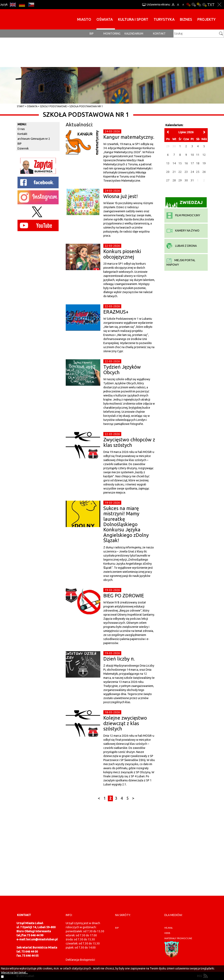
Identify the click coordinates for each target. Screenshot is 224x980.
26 (204, 172)
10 (192, 155)
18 (198, 163)
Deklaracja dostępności (80, 960)
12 (204, 155)
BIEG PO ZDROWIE (124, 596)
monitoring (112, 34)
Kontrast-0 (194, 5)
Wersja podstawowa (188, 5)
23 (186, 172)
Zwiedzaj (184, 204)
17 (192, 163)
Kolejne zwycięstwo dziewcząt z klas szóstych (125, 723)
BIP (92, 34)
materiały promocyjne (178, 938)
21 (174, 172)
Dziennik (23, 148)
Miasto (84, 19)
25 (198, 172)
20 (168, 172)
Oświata (105, 19)
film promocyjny (183, 215)
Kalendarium (134, 34)
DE (22, 5)
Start (21, 106)
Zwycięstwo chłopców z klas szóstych (129, 442)
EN (13, 5)
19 (204, 163)
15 (180, 163)
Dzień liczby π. (119, 659)
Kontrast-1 (199, 5)
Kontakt (159, 34)
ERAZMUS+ (116, 312)
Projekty (207, 19)
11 (198, 155)
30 (186, 180)
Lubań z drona (182, 246)
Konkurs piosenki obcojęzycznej (122, 254)
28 (174, 180)
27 (168, 180)
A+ (173, 5)
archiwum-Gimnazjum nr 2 (34, 139)
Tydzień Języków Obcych (122, 370)
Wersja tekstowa (211, 5)
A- (183, 5)
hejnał (169, 928)
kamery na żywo (183, 231)
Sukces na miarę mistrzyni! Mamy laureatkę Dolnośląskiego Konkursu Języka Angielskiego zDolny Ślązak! (126, 524)
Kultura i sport (133, 19)
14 (174, 163)
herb (167, 933)
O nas (21, 129)
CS (31, 5)
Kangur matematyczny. (129, 137)
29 (180, 180)
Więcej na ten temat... (14, 972)
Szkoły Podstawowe (53, 106)
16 (186, 163)
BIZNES (186, 19)
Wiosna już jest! (121, 196)
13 (168, 163)
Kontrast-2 (204, 5)
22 (180, 172)
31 (192, 180)
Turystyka (164, 19)
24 (192, 172)
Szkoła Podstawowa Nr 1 (86, 106)
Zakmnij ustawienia (219, 5)
